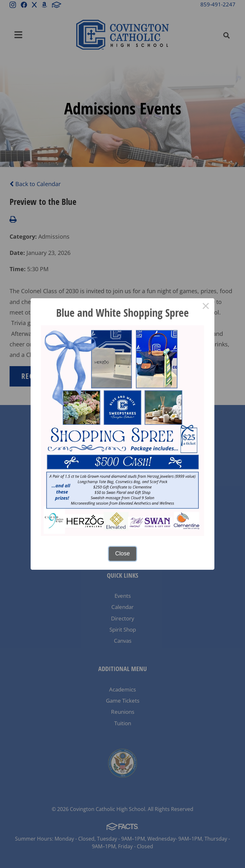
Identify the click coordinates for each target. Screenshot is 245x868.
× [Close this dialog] (206, 307)
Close (122, 553)
